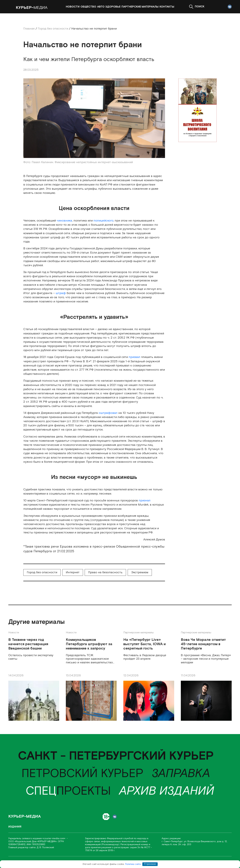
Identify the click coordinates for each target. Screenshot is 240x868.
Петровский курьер (82, 774)
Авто (101, 7)
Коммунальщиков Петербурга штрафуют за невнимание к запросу (89, 644)
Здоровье (113, 7)
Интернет (73, 572)
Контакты (167, 7)
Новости (73, 7)
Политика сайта (133, 864)
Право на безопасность (105, 572)
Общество (88, 7)
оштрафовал (108, 413)
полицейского (103, 221)
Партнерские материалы (140, 7)
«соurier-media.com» (54, 838)
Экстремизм (140, 572)
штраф (61, 293)
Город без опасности (42, 572)
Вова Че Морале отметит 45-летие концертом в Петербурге (203, 644)
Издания (15, 827)
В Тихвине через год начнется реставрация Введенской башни (28, 644)
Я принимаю (150, 864)
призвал (134, 357)
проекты (68, 791)
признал (145, 500)
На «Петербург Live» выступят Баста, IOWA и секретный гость (144, 644)
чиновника (64, 221)
